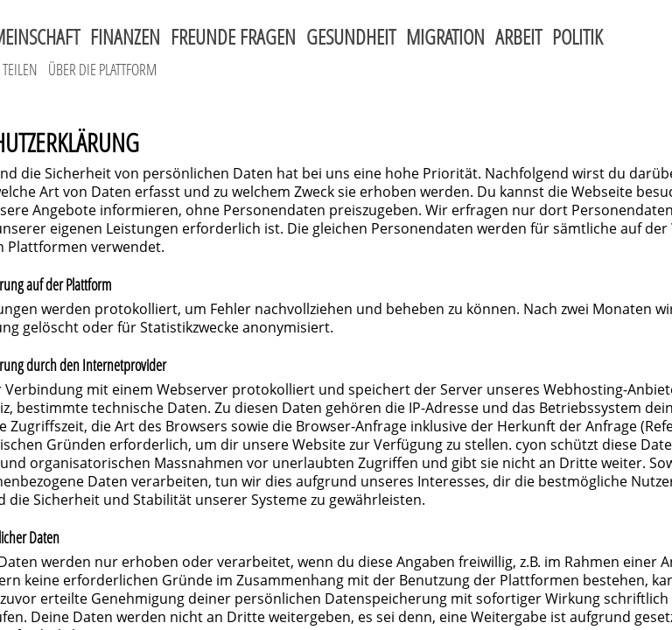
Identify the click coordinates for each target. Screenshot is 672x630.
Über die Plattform (102, 69)
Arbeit (518, 37)
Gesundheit (351, 37)
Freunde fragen (233, 37)
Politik (577, 37)
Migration (445, 37)
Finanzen (125, 37)
